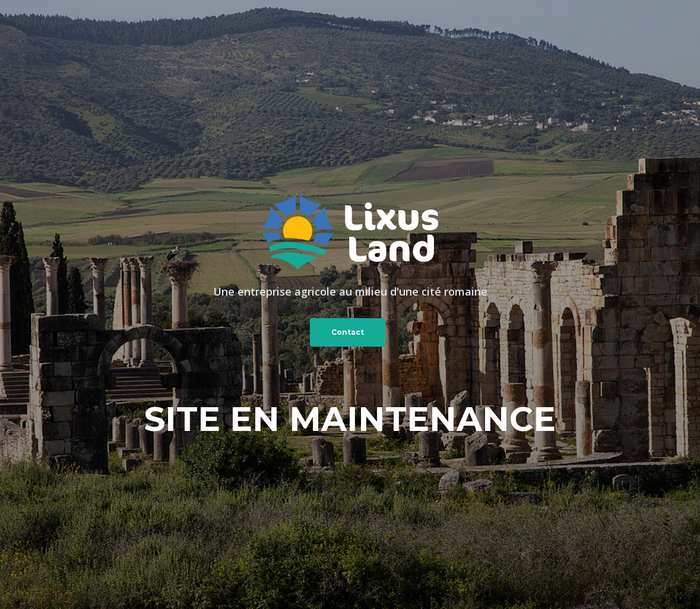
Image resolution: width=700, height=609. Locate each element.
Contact (348, 332)
